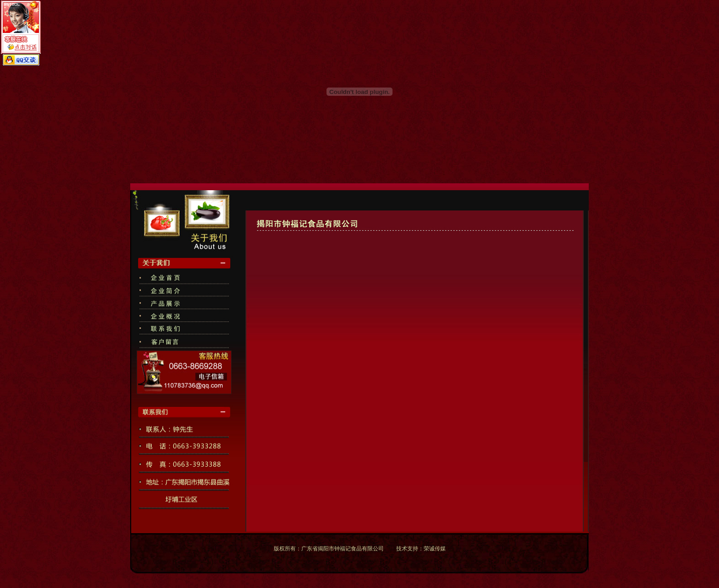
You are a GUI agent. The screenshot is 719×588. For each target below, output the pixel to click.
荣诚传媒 (435, 549)
